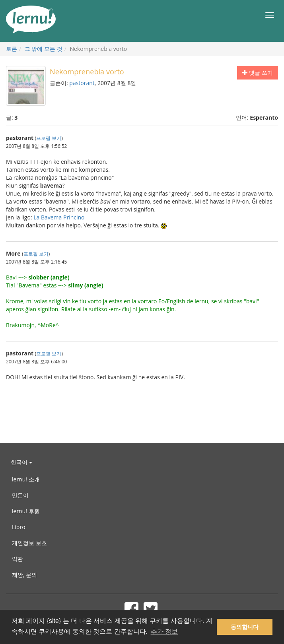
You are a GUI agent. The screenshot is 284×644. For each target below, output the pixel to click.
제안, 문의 (24, 575)
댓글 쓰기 (258, 73)
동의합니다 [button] (245, 627)
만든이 (20, 495)
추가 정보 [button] (164, 631)
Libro (19, 527)
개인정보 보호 (29, 543)
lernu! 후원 (26, 511)
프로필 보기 (49, 138)
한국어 (21, 462)
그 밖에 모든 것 (44, 49)
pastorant (82, 83)
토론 (12, 49)
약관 (18, 559)
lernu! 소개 (26, 479)
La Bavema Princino (59, 217)
